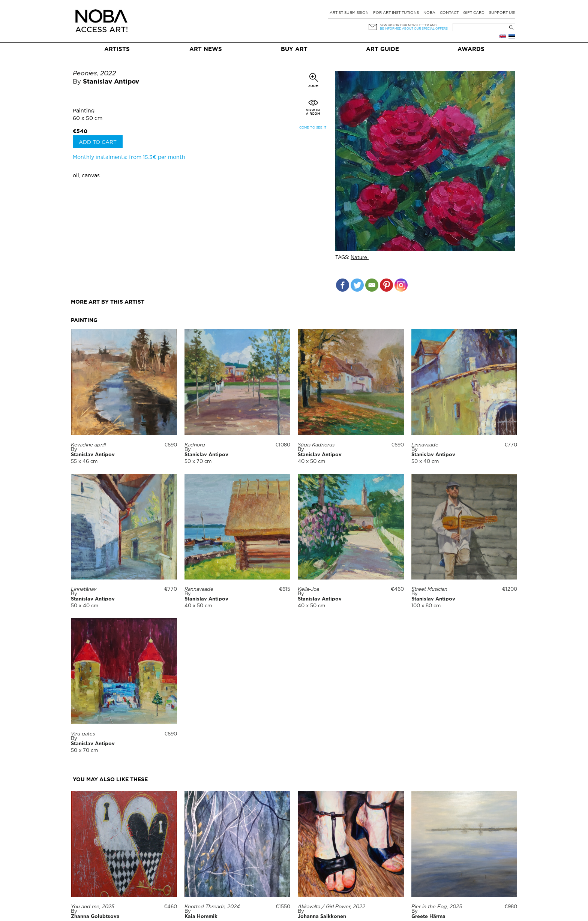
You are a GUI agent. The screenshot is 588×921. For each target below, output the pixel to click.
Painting (84, 111)
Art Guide (382, 49)
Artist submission (349, 13)
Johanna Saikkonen (322, 917)
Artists (117, 49)
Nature (360, 258)
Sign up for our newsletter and (408, 25)
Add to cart (98, 142)
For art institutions (396, 13)
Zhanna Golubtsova (95, 917)
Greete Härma (428, 917)
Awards (471, 49)
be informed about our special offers (414, 29)
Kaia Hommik (201, 917)
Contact (449, 13)
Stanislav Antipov (111, 82)
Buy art (294, 49)
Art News (206, 49)
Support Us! (502, 13)
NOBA (429, 13)
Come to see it (313, 128)
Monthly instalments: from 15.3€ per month (129, 157)
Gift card (474, 13)
